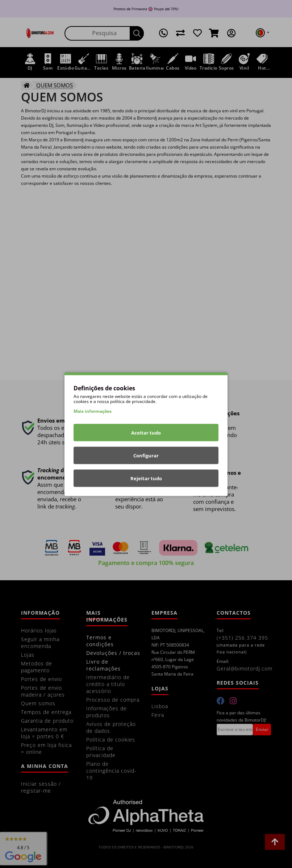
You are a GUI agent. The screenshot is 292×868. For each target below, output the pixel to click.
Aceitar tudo (146, 432)
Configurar (146, 455)
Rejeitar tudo (146, 478)
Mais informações (93, 411)
